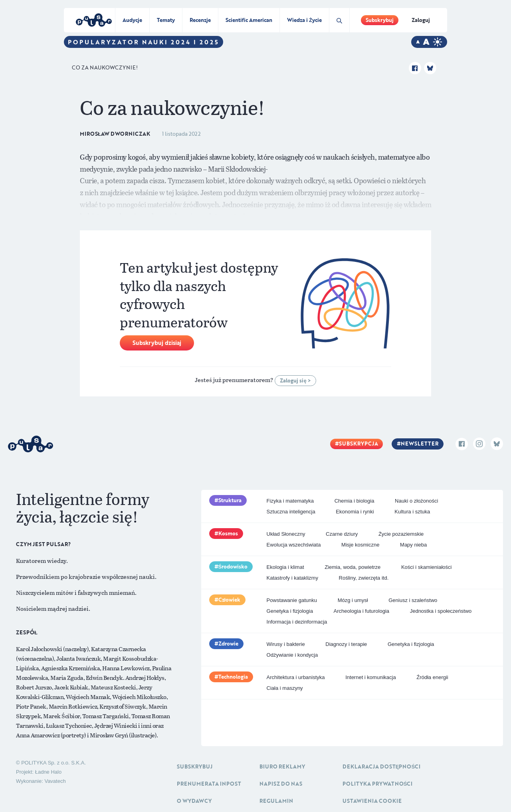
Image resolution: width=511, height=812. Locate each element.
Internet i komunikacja (370, 677)
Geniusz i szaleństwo (413, 600)
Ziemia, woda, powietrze (353, 567)
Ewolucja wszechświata (294, 545)
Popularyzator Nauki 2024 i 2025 (144, 42)
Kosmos (228, 533)
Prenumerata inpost (209, 784)
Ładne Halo (49, 772)
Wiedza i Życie (304, 20)
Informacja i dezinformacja (297, 622)
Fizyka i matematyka (290, 501)
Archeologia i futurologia (361, 611)
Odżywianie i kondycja (292, 655)
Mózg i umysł (353, 600)
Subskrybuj (380, 20)
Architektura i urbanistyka (296, 677)
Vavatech (55, 781)
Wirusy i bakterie (286, 644)
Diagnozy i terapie (346, 644)
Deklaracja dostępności (381, 766)
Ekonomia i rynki (355, 512)
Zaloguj (421, 20)
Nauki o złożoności (416, 501)
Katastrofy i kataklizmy (292, 578)
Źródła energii (432, 677)
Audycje (132, 20)
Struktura (230, 500)
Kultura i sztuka (412, 512)
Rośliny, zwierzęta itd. (364, 578)
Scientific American (249, 20)
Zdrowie (228, 644)
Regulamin (276, 801)
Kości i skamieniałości (426, 567)
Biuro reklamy (282, 766)
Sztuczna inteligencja (291, 512)
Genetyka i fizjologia (290, 611)
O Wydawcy (194, 801)
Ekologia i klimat (285, 567)
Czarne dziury (342, 534)
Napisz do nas (281, 784)
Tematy (166, 20)
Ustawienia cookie (372, 801)
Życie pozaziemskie (401, 534)
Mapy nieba (413, 545)
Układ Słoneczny (286, 534)
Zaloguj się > (295, 380)
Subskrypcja (358, 444)
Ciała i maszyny (285, 688)
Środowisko (233, 566)
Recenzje (200, 20)
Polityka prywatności (378, 784)
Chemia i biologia (355, 501)
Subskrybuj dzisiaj (157, 343)
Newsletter (420, 444)
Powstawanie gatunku (292, 600)
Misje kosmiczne (360, 545)
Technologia (233, 677)
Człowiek (230, 600)
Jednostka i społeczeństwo (441, 611)
